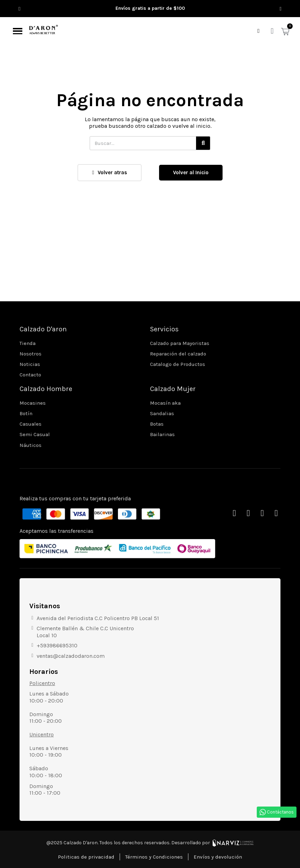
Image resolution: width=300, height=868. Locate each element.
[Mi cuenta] (272, 31)
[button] (19, 9)
